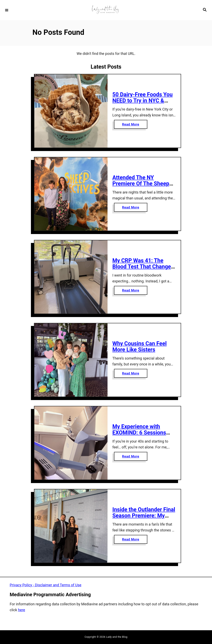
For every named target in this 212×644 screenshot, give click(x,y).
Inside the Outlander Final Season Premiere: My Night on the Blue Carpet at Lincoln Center (144, 519)
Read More (132, 125)
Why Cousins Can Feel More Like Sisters (140, 347)
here (22, 610)
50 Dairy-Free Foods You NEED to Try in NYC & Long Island (142, 101)
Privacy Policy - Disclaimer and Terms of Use (46, 585)
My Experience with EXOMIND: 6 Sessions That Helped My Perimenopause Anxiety (141, 436)
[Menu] (7, 10)
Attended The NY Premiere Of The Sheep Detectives (141, 184)
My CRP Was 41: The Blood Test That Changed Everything (143, 267)
